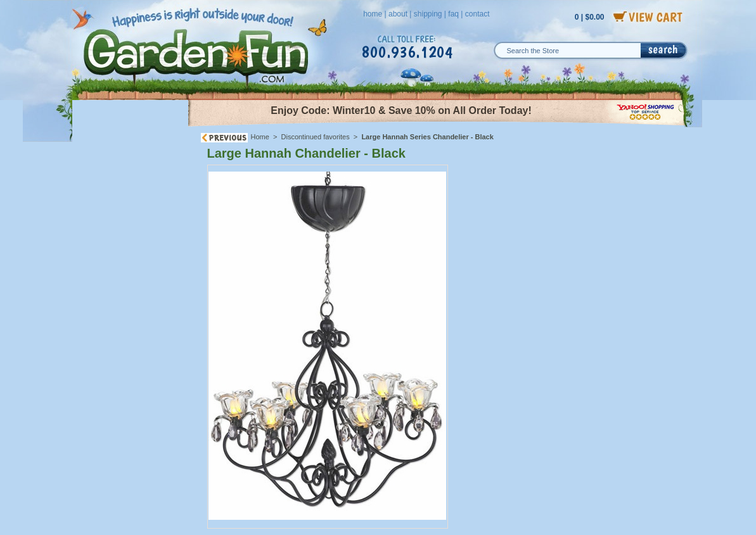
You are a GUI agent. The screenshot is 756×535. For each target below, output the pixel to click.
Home (260, 137)
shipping (428, 14)
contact (477, 14)
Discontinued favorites (316, 137)
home (373, 14)
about (398, 14)
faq (453, 14)
